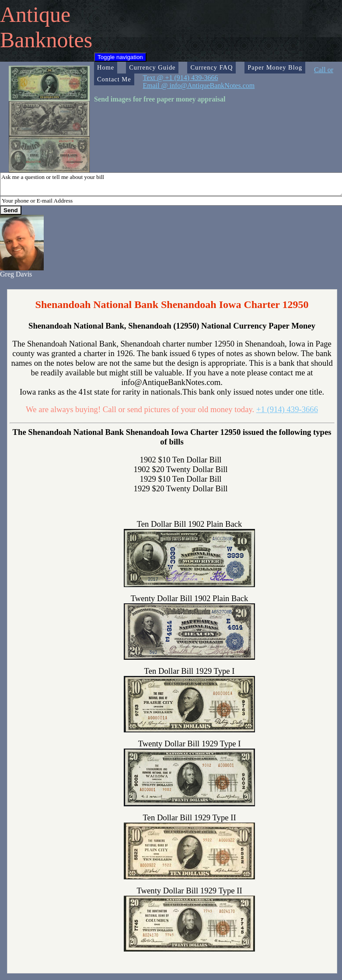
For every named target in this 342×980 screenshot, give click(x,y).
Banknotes (46, 40)
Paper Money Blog (275, 67)
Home (106, 67)
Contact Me (114, 79)
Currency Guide (152, 67)
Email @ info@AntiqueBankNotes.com (199, 86)
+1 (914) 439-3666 (287, 409)
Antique (35, 14)
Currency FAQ (211, 67)
